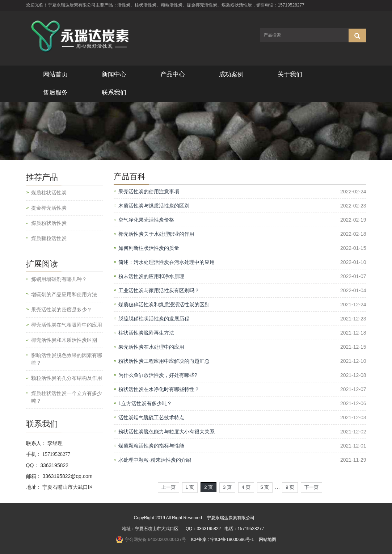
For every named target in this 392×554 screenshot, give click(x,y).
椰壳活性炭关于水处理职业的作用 (156, 234)
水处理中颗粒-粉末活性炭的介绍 (155, 460)
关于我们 (290, 74)
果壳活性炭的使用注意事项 (149, 192)
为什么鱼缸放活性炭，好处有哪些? (158, 375)
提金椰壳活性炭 (49, 208)
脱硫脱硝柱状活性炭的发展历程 (154, 319)
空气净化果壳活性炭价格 (146, 220)
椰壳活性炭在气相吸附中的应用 (67, 325)
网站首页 (55, 74)
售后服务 (55, 93)
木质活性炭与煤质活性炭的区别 (154, 206)
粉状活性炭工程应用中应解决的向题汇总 (164, 361)
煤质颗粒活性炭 (49, 238)
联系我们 (114, 93)
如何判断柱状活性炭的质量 (149, 248)
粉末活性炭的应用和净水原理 (151, 276)
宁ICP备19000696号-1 (232, 540)
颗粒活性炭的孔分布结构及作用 (67, 378)
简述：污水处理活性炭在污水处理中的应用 (167, 262)
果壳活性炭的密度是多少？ (62, 310)
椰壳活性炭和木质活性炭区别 (64, 340)
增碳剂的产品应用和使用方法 (64, 294)
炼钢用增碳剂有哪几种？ (59, 279)
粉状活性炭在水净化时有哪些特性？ (159, 389)
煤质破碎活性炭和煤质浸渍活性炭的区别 (164, 305)
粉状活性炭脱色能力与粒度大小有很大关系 (167, 432)
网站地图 (267, 540)
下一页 (311, 487)
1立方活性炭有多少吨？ (145, 403)
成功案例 (231, 74)
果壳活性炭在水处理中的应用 (151, 347)
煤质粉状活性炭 (49, 223)
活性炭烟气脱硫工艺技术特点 (151, 417)
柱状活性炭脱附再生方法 (146, 333)
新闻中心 (114, 74)
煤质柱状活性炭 (49, 193)
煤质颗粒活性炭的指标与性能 (151, 446)
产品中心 (173, 74)
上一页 (168, 487)
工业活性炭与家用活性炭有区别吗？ (159, 290)
